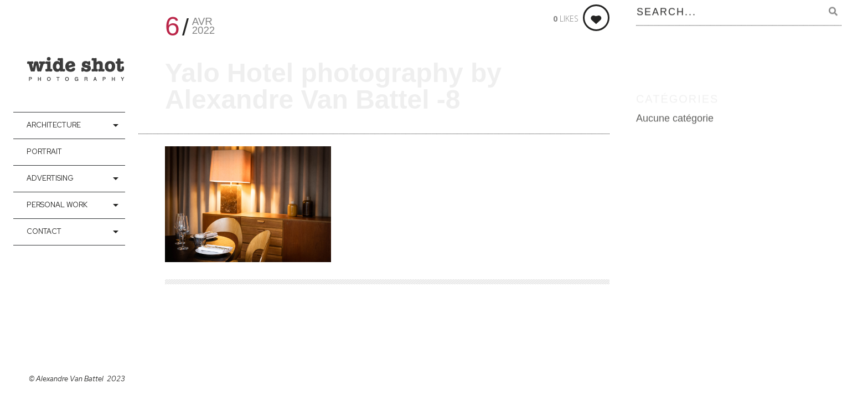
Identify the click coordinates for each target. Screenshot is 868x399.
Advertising (50, 178)
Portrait (44, 152)
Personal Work (57, 205)
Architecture (54, 125)
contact (44, 231)
